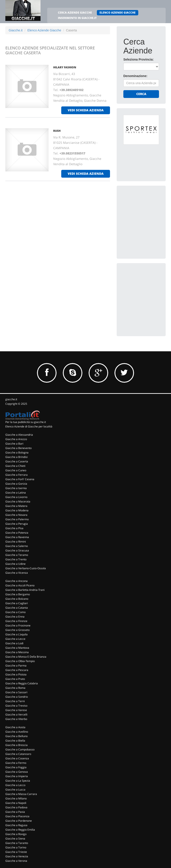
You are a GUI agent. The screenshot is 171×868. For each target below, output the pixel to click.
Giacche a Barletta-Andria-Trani (25, 590)
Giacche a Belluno (16, 736)
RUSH (57, 131)
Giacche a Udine (15, 564)
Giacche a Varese (16, 710)
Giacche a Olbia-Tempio (20, 661)
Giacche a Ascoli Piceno (20, 585)
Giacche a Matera (16, 506)
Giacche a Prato (15, 679)
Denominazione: (135, 76)
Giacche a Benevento (18, 448)
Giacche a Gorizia (16, 484)
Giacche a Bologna (17, 452)
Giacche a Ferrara (16, 475)
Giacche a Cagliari (17, 603)
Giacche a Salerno (17, 546)
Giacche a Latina (16, 493)
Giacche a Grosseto (17, 630)
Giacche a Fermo (16, 763)
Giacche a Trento (16, 559)
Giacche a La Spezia (18, 781)
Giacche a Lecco (15, 785)
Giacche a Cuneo (16, 470)
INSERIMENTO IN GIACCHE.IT (77, 18)
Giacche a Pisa (14, 528)
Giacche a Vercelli (16, 715)
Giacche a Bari (14, 444)
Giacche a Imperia (17, 776)
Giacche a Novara (16, 515)
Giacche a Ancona (16, 581)
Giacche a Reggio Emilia (20, 830)
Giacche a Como (15, 612)
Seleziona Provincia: (138, 59)
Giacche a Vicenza (17, 573)
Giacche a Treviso (16, 706)
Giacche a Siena (15, 839)
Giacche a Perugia (17, 524)
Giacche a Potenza (17, 533)
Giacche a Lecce (15, 639)
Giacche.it (16, 30)
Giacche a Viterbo (16, 719)
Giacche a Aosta (15, 727)
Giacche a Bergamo (18, 594)
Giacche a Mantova (17, 648)
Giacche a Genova (17, 772)
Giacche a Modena (17, 510)
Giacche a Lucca (15, 790)
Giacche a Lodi (14, 643)
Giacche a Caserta (17, 461)
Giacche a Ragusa (16, 825)
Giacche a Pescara (17, 670)
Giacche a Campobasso (20, 749)
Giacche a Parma (16, 666)
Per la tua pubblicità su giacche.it (26, 422)
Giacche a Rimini (16, 542)
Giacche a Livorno (16, 497)
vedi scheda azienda (86, 110)
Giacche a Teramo (17, 555)
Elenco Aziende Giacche (44, 30)
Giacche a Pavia (15, 812)
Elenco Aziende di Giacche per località (29, 426)
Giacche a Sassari (16, 692)
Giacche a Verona (16, 861)
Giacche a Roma (15, 688)
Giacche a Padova (16, 807)
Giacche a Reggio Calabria (22, 683)
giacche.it (11, 399)
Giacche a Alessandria (19, 435)
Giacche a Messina (17, 652)
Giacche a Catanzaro (18, 754)
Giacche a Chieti (15, 466)
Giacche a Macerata (18, 501)
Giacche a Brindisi (16, 457)
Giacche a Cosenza (17, 758)
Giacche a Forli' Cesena (20, 479)
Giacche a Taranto (17, 843)
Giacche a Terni (15, 701)
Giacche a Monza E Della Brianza (26, 657)
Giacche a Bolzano (17, 599)
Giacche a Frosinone (18, 625)
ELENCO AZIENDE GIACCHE (118, 13)
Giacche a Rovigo (16, 834)
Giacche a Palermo (17, 519)
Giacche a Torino (16, 847)
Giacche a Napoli (16, 803)
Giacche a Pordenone (19, 821)
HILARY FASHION (65, 67)
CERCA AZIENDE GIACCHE (75, 13)
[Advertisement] (147, 215)
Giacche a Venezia (17, 856)
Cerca (141, 94)
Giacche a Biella (15, 741)
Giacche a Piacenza (17, 816)
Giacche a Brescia (16, 745)
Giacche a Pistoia (16, 674)
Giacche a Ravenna (17, 537)
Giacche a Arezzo (16, 439)
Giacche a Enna (15, 617)
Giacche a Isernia (16, 488)
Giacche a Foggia (16, 767)
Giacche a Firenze (16, 621)
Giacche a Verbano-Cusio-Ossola (26, 568)
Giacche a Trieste (16, 852)
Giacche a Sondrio (17, 697)
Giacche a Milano (16, 798)
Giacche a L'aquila (16, 634)
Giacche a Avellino (17, 732)
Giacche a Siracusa (17, 550)
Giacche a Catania (17, 608)
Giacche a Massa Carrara (21, 794)
